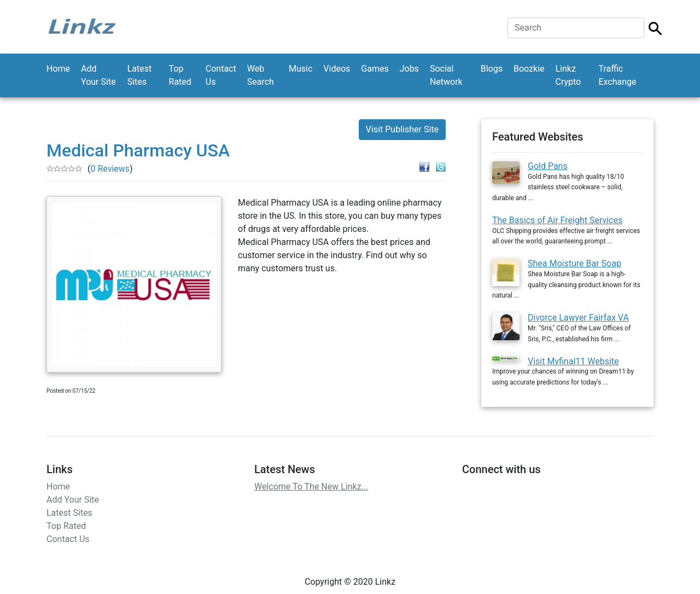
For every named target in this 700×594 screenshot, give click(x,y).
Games (375, 69)
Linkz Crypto (568, 75)
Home (58, 69)
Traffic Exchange (617, 75)
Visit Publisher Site (402, 129)
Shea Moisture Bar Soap (574, 263)
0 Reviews (110, 169)
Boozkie (529, 69)
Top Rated (180, 75)
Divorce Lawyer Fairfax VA (578, 318)
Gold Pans (548, 166)
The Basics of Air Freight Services (557, 220)
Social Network (446, 75)
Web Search (261, 75)
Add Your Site (98, 75)
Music (301, 69)
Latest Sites (140, 75)
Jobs (409, 69)
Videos (337, 69)
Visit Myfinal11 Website (573, 361)
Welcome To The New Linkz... (311, 487)
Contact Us (221, 75)
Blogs (492, 69)
